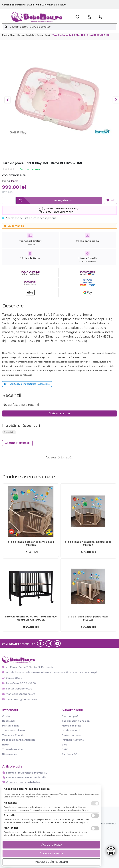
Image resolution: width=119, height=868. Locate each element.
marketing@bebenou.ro (19, 694)
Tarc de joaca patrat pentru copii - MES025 (88, 618)
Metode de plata (71, 726)
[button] (5, 17)
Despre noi (9, 721)
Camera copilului (26, 35)
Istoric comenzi (71, 730)
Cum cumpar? (70, 716)
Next (116, 100)
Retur (5, 745)
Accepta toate (52, 845)
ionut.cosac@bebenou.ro (19, 699)
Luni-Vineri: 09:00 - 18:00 (19, 683)
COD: (5, 175)
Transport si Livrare (13, 730)
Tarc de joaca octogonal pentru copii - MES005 (31, 543)
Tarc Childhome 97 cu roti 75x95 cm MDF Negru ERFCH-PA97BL (31, 618)
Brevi (15, 181)
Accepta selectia (51, 853)
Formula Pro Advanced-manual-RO (27, 773)
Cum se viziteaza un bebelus (23, 782)
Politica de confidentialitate (19, 740)
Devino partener (71, 735)
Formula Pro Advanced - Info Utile (26, 777)
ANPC (65, 749)
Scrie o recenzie (30, 169)
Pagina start (8, 35)
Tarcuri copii (43, 35)
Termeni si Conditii (13, 735)
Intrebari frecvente (73, 740)
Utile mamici (10, 754)
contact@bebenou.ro (17, 689)
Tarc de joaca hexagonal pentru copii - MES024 (88, 543)
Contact (7, 716)
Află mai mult (46, 797)
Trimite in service (12, 749)
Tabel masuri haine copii (76, 721)
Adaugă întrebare (17, 443)
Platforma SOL (70, 754)
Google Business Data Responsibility (21, 797)
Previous (7, 100)
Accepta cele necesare (52, 862)
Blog (65, 745)
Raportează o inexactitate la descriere (27, 384)
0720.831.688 (12, 678)
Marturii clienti (11, 726)
